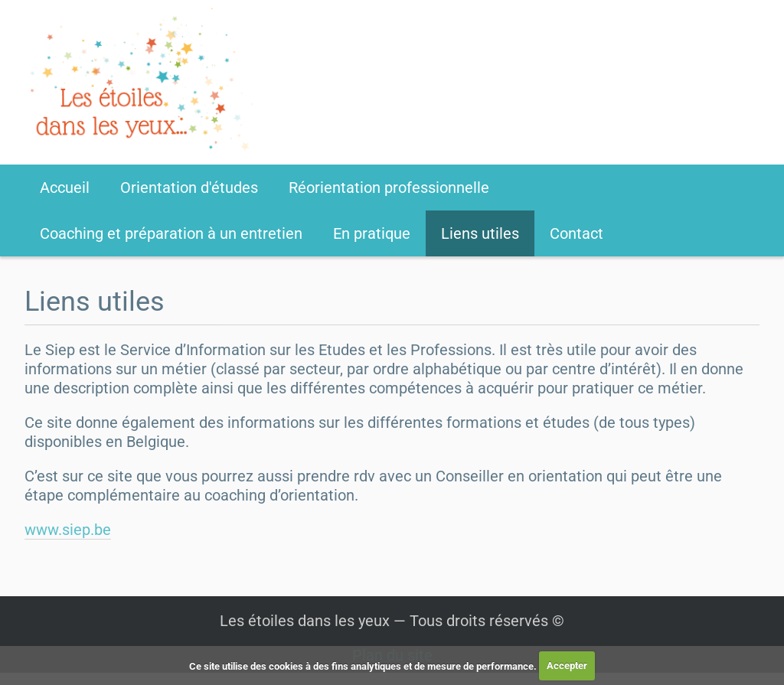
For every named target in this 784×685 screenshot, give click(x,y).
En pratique (372, 233)
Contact (577, 233)
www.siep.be (68, 530)
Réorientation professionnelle (389, 188)
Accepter (567, 665)
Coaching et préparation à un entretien (171, 233)
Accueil (65, 188)
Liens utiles (480, 233)
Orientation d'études (189, 188)
